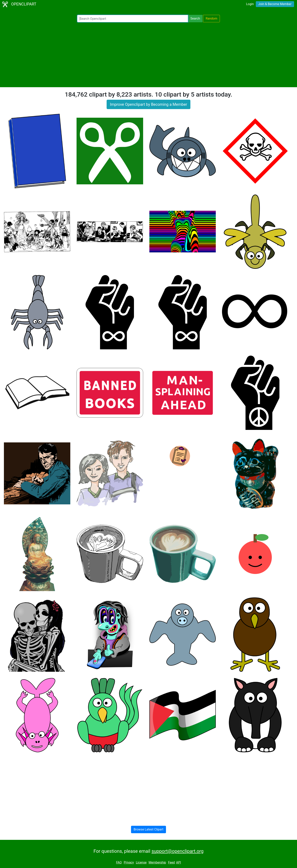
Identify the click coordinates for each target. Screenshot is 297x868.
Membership (157, 862)
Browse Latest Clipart (148, 829)
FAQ (119, 862)
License (141, 862)
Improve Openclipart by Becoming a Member (148, 104)
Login (250, 4)
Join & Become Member (275, 4)
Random (211, 18)
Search (195, 18)
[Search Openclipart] (133, 19)
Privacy (129, 862)
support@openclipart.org (177, 851)
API (179, 862)
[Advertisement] (149, 55)
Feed (172, 862)
